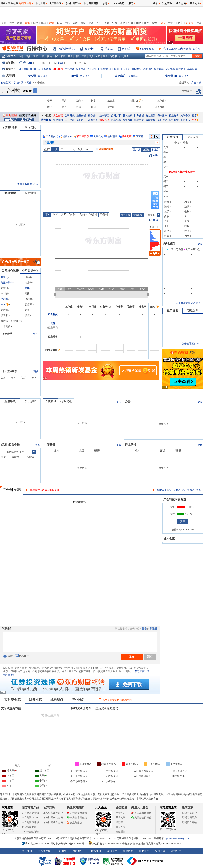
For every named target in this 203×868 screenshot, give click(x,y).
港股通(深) (171, 76)
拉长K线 (126, 215)
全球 (67, 23)
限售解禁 (159, 69)
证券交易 (181, 3)
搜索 (199, 23)
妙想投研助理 (29, 827)
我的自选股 (10, 127)
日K (47, 214)
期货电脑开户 (189, 817)
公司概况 (70, 116)
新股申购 (24, 69)
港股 (83, 23)
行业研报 (103, 69)
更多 (195, 116)
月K (64, 214)
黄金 (107, 23)
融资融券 (192, 69)
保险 (138, 23)
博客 (180, 23)
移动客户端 (25, 3)
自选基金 (124, 56)
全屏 (155, 155)
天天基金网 (55, 3)
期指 (36, 23)
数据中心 (90, 49)
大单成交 (98, 136)
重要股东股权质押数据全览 (45, 490)
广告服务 (62, 851)
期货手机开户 (189, 813)
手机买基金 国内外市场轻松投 (181, 49)
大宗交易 (170, 69)
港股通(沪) (121, 76)
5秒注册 (153, 629)
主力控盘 (70, 120)
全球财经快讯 (66, 49)
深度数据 (104, 120)
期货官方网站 (189, 822)
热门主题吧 (188, 490)
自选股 (113, 56)
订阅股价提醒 (105, 149)
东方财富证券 (73, 3)
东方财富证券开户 (53, 813)
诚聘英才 (112, 851)
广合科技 (53, 314)
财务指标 (35, 700)
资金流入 (43, 76)
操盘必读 (58, 116)
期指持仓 (181, 69)
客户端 (126, 49)
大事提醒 (10, 193)
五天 (89, 149)
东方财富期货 (168, 807)
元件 (29, 83)
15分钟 (82, 214)
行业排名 (78, 700)
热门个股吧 (174, 490)
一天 (55, 149)
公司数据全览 (30, 271)
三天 (72, 149)
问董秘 (140, 136)
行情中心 (9, 56)
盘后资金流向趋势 (107, 708)
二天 (64, 149)
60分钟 (104, 214)
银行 (115, 23)
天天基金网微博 (141, 813)
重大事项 (185, 120)
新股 (28, 23)
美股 (75, 23)
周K (55, 214)
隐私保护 (144, 851)
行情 (51, 23)
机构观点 (57, 700)
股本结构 (127, 116)
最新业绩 (151, 120)
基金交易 (121, 817)
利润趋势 (8, 334)
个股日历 (50, 143)
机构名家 (169, 539)
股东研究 (104, 116)
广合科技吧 (52, 136)
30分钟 (93, 214)
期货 (91, 23)
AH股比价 (58, 69)
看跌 (171, 514)
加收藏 (15, 3)
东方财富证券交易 (53, 822)
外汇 (99, 23)
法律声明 (128, 851)
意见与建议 (74, 823)
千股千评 (125, 69)
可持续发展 (44, 851)
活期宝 (119, 822)
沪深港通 (9, 76)
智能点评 (127, 120)
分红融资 (151, 116)
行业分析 (174, 116)
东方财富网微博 (77, 813)
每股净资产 (7, 283)
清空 (150, 657)
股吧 (162, 23)
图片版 (136, 150)
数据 (59, 23)
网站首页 (5, 3)
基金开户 (121, 813)
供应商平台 (79, 851)
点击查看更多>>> (191, 344)
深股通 (74, 76)
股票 (20, 23)
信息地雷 (30, 193)
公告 (128, 401)
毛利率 (4, 299)
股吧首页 (160, 490)
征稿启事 (160, 851)
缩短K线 (138, 215)
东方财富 (7, 807)
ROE (5, 304)
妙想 (105, 3)
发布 (132, 657)
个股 (42, 56)
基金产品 (121, 827)
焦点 (12, 23)
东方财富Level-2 (31, 817)
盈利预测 (114, 69)
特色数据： (47, 120)
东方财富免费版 (30, 813)
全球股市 (9, 63)
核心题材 (93, 116)
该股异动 (193, 310)
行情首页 (6, 83)
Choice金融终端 (30, 832)
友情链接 (176, 851)
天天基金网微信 (141, 818)
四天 (80, 149)
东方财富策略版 (30, 822)
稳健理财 (121, 832)
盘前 (47, 149)
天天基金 (101, 807)
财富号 (190, 23)
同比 (27, 288)
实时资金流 (12, 700)
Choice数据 (147, 49)
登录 (144, 629)
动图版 (146, 150)
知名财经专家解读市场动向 (117, 700)
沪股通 (32, 76)
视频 (154, 23)
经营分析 (81, 116)
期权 (43, 23)
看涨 (171, 507)
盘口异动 (173, 310)
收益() (4, 277)
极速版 (155, 150)
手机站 (109, 49)
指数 (21, 56)
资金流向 (46, 69)
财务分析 (139, 116)
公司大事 (116, 116)
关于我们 (27, 851)
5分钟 (72, 214)
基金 (123, 23)
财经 (4, 23)
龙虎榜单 (148, 69)
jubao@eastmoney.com (177, 838)
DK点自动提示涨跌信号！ (183, 172)
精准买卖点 (83, 136)
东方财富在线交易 (53, 817)
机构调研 (127, 136)
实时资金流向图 (81, 708)
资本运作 (162, 116)
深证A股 (19, 83)
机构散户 (81, 120)
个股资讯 (51, 401)
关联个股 (185, 116)
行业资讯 (66, 401)
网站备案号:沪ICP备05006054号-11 (70, 844)
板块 (49, 56)
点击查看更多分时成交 (188, 303)
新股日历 (35, 69)
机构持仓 (162, 120)
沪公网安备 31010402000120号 (106, 844)
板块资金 (81, 69)
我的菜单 (167, 3)
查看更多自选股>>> (28, 184)
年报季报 (136, 69)
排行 (56, 56)
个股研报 (92, 69)
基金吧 (171, 23)
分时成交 (169, 243)
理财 (131, 23)
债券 (146, 23)
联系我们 (96, 851)
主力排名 (69, 69)
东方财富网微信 (77, 818)
